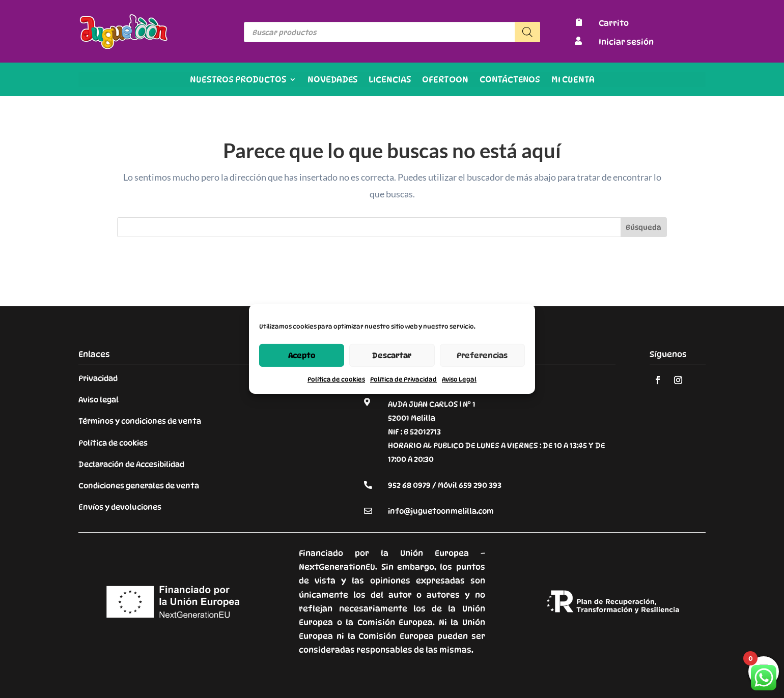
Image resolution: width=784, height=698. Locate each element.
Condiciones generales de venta (139, 486)
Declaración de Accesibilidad (131, 464)
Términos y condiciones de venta (140, 421)
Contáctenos (510, 80)
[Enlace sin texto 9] (124, 46)
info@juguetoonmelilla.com (441, 511)
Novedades (332, 80)
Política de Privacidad (403, 379)
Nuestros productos (238, 80)
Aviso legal (99, 400)
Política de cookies (336, 379)
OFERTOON (445, 80)
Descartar (392, 355)
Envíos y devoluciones (120, 507)
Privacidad (98, 379)
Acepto (302, 355)
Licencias (390, 80)
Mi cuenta (573, 80)
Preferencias (482, 355)
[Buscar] (527, 32)
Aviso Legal (459, 379)
